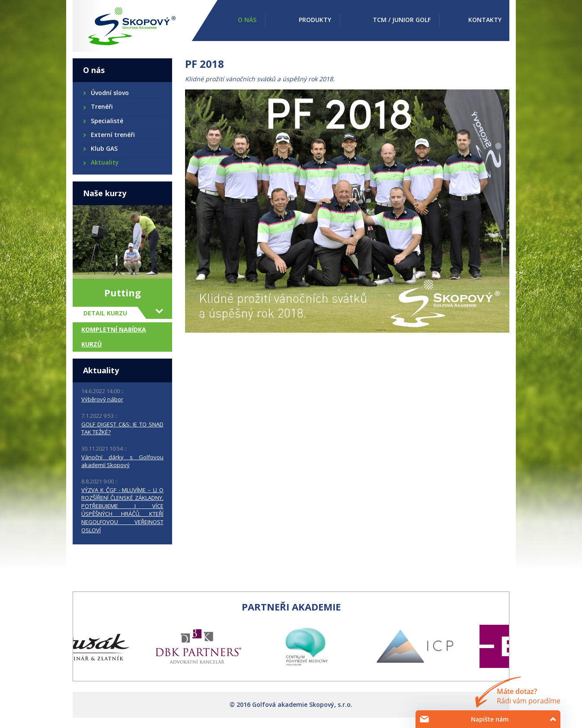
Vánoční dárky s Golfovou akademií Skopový (122, 461)
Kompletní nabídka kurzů (114, 337)
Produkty (315, 20)
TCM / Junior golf (402, 20)
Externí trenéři (112, 135)
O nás (247, 20)
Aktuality (104, 162)
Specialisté (107, 121)
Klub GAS (104, 148)
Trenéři (101, 106)
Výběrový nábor (102, 399)
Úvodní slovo (109, 93)
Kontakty (485, 20)
